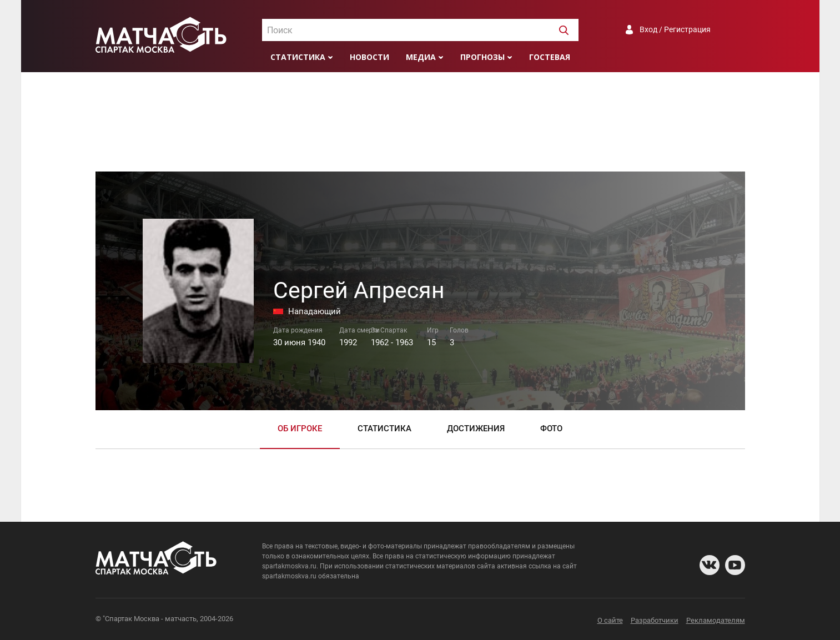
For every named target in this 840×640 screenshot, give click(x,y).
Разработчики (655, 620)
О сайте (610, 620)
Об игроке (300, 429)
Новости (369, 57)
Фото (551, 429)
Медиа (421, 57)
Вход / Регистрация (675, 29)
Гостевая (550, 57)
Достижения (476, 429)
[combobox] (420, 30)
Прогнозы (482, 57)
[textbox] (420, 31)
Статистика (298, 57)
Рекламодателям (716, 620)
